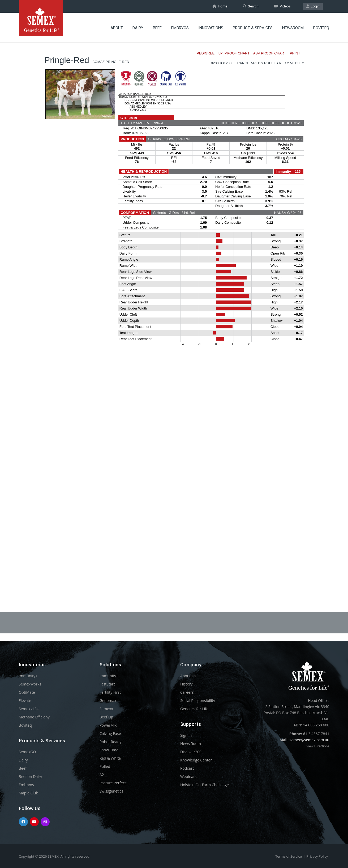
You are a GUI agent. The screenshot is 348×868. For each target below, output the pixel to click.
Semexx (106, 709)
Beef (157, 28)
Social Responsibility (198, 700)
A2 (102, 775)
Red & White (110, 758)
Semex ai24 (29, 709)
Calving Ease (110, 733)
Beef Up (106, 717)
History (186, 684)
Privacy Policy (317, 856)
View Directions (318, 746)
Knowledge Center (196, 760)
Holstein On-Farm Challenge (205, 785)
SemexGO (27, 752)
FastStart (107, 684)
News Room (191, 744)
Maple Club (29, 793)
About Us (188, 676)
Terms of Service (289, 856)
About (117, 28)
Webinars (188, 776)
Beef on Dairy (31, 776)
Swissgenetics (111, 791)
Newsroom (293, 28)
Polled (105, 766)
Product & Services (253, 28)
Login (313, 6)
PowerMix (108, 725)
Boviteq (321, 28)
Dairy (138, 28)
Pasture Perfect (113, 783)
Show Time (109, 750)
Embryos (180, 28)
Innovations (211, 28)
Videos (282, 6)
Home (220, 6)
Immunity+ (28, 676)
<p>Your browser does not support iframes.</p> (174, 313)
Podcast (187, 768)
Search (251, 6)
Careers (187, 692)
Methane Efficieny (34, 717)
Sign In (186, 735)
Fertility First (110, 692)
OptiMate (27, 692)
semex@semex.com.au (310, 740)
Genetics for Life (194, 709)
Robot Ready (111, 742)
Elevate (25, 700)
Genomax (108, 700)
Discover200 (191, 752)
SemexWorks (30, 684)
